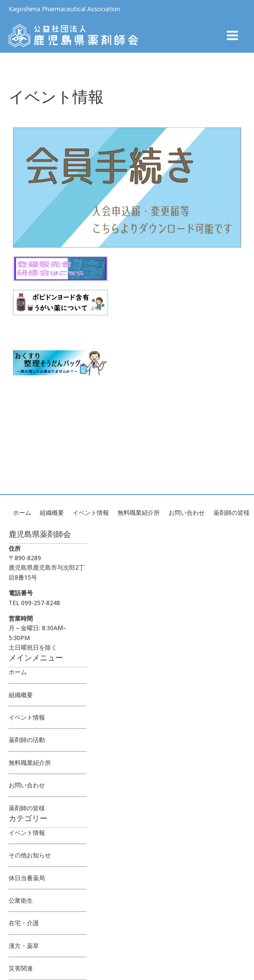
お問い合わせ (187, 512)
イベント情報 (91, 512)
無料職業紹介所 (139, 512)
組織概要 (52, 512)
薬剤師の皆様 (232, 512)
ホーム (22, 512)
